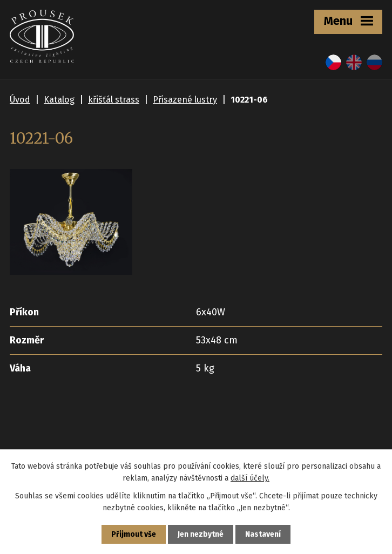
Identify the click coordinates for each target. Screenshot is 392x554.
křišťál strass (114, 100)
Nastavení (263, 534)
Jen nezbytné (201, 534)
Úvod (20, 100)
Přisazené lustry (185, 100)
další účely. (250, 478)
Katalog (59, 100)
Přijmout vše (134, 534)
